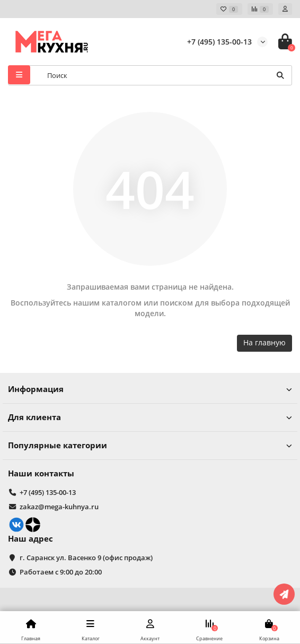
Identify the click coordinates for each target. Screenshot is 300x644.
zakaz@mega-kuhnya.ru (59, 507)
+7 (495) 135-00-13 (219, 42)
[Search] (166, 75)
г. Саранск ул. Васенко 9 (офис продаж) (86, 558)
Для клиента (150, 417)
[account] (285, 9)
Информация (150, 389)
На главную (264, 342)
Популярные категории (150, 445)
